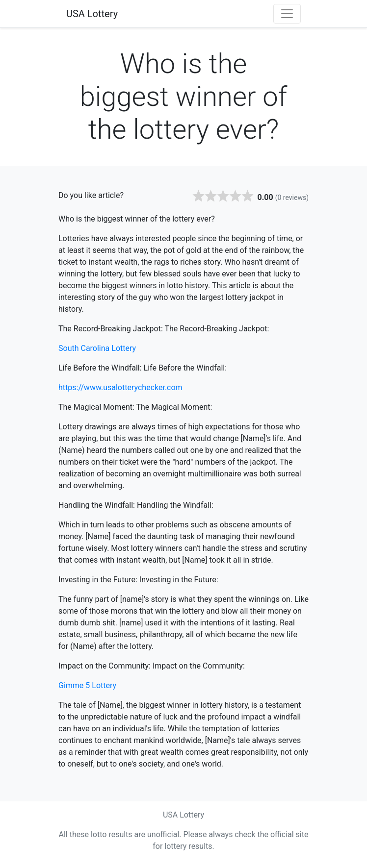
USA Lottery (92, 14)
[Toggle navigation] (287, 14)
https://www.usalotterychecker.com (120, 387)
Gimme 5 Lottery (87, 685)
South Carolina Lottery (97, 348)
